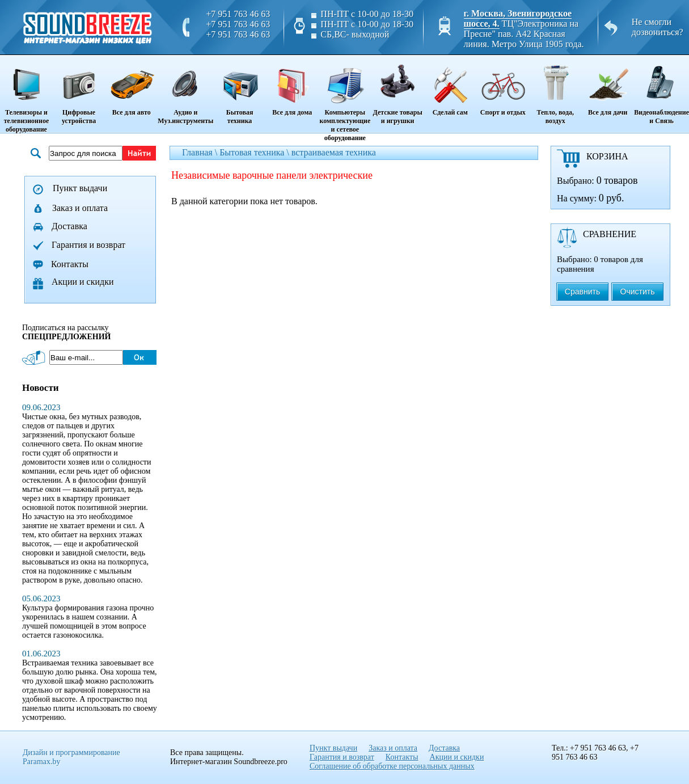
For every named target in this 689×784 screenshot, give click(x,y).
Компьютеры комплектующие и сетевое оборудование (345, 99)
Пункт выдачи (80, 188)
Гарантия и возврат (88, 245)
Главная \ (201, 152)
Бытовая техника (239, 90)
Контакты (70, 264)
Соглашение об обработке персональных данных (392, 766)
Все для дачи (608, 86)
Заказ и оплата (80, 208)
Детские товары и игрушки (398, 90)
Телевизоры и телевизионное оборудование (26, 95)
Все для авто (131, 86)
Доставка (69, 226)
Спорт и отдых (503, 86)
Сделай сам (450, 86)
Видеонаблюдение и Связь (661, 90)
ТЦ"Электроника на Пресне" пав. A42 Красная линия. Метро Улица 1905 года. (524, 34)
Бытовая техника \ (255, 152)
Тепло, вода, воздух (555, 90)
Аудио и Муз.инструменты (185, 90)
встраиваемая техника (334, 152)
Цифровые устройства (79, 90)
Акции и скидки (83, 282)
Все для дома (292, 86)
